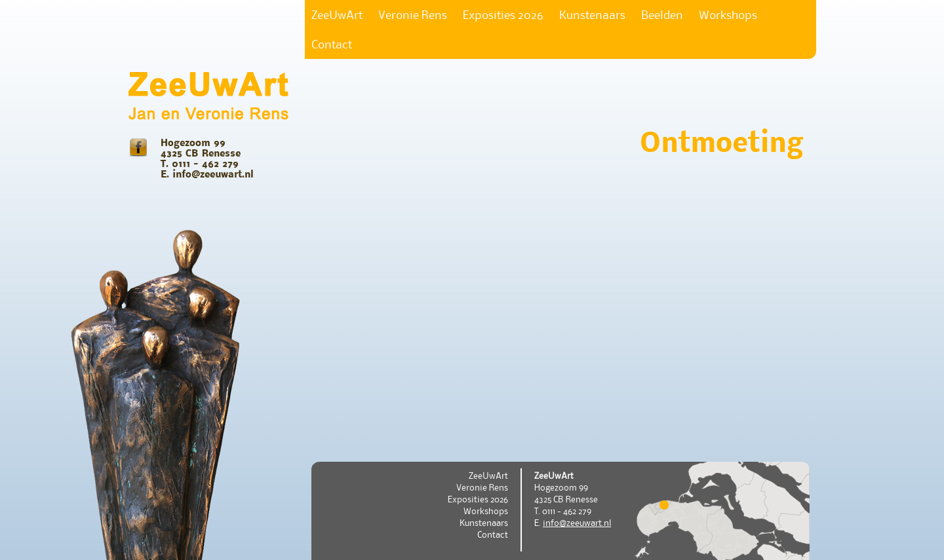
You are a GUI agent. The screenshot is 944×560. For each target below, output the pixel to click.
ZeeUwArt (337, 15)
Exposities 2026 (503, 15)
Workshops (728, 15)
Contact (332, 44)
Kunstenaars (592, 15)
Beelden (662, 15)
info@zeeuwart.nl (577, 523)
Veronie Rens (413, 15)
